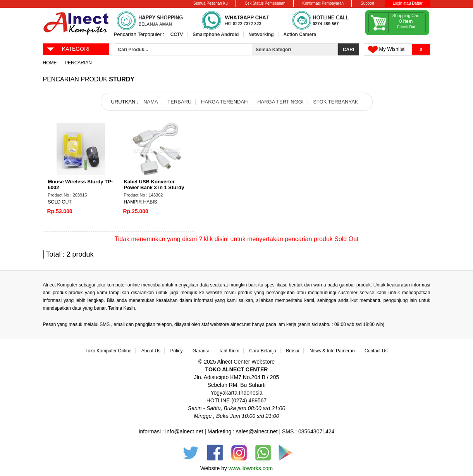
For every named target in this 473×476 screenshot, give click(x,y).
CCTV (177, 34)
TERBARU (179, 102)
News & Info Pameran (332, 351)
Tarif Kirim (229, 351)
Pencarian (78, 63)
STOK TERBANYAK (335, 102)
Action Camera (300, 34)
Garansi (201, 351)
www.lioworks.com (251, 468)
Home (50, 63)
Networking (261, 34)
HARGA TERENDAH (224, 102)
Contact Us (376, 351)
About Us (151, 351)
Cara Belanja (262, 351)
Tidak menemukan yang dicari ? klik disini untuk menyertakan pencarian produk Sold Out (237, 239)
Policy (177, 351)
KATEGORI (68, 48)
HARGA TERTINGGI (280, 102)
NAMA (151, 102)
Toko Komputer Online (109, 351)
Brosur (293, 351)
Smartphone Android (216, 34)
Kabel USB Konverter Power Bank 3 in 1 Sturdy (154, 185)
